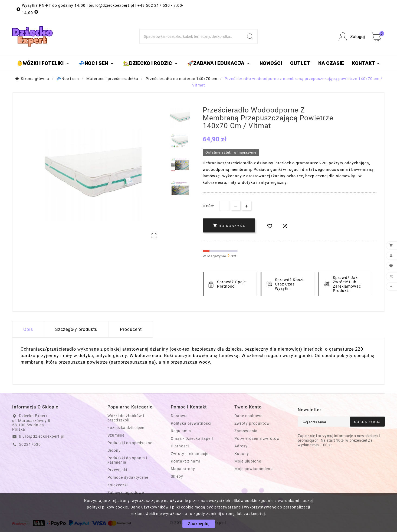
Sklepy (177, 476)
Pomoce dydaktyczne (128, 477)
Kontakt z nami (185, 461)
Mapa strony (183, 469)
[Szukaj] (191, 36)
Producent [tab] (131, 329)
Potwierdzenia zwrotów (257, 438)
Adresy (241, 446)
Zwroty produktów (252, 423)
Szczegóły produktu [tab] (76, 329)
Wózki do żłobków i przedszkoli (126, 418)
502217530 (30, 444)
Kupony (242, 454)
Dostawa (179, 416)
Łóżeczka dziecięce (126, 428)
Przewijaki (117, 470)
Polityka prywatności (191, 423)
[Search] (250, 36)
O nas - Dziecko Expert (192, 438)
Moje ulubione (248, 461)
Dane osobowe (248, 416)
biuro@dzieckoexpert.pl (42, 436)
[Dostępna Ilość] (224, 206)
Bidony (114, 450)
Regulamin (181, 431)
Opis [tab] (28, 329)
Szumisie (116, 435)
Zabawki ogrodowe (126, 493)
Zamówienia (246, 431)
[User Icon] (352, 37)
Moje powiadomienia (254, 469)
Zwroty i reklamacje (190, 454)
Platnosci (180, 446)
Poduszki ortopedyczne (130, 443)
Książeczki (118, 485)
